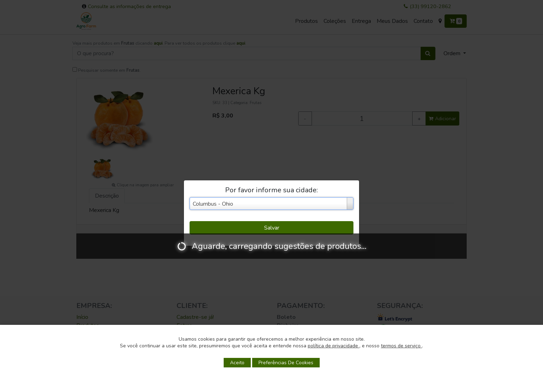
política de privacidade (334, 346)
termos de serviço (401, 346)
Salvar (272, 228)
